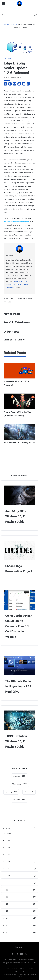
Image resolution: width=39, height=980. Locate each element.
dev (20, 299)
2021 (8, 869)
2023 (8, 855)
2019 (8, 883)
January (10, 833)
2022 (8, 862)
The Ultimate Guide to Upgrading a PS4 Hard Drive (18, 687)
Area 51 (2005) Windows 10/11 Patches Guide (16, 516)
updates (8, 302)
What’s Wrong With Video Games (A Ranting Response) (19, 414)
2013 (8, 925)
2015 (6, 299)
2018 (8, 890)
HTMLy (20, 976)
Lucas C (10, 256)
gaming (9, 792)
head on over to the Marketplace (16, 222)
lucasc (18, 77)
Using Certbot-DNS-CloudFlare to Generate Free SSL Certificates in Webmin (19, 626)
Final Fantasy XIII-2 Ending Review (19, 443)
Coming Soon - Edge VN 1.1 (16, 340)
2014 (8, 918)
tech (27, 792)
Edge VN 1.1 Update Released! (18, 322)
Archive (8, 59)
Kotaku (17, 284)
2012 (8, 932)
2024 (8, 848)
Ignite (15, 974)
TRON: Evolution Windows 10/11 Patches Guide (16, 741)
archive (13, 299)
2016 (8, 904)
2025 (8, 841)
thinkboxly (29, 299)
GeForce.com (18, 281)
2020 (8, 876)
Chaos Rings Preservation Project (19, 569)
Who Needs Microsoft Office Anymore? (16, 383)
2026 (8, 828)
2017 (8, 897)
